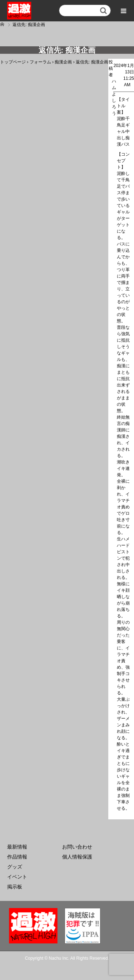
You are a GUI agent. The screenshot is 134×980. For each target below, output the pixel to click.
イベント (17, 877)
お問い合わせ (77, 847)
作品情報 (17, 857)
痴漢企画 (63, 62)
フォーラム (40, 62)
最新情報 (17, 847)
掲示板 (15, 887)
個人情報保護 (77, 857)
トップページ (13, 62)
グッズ (15, 867)
